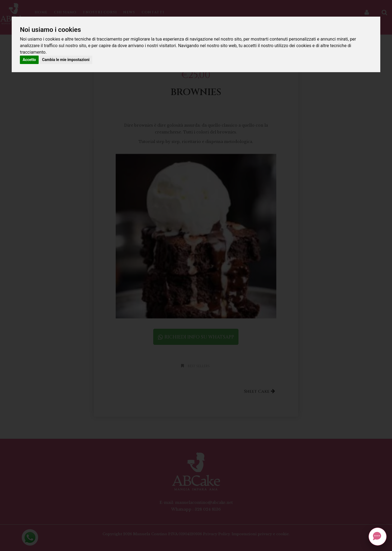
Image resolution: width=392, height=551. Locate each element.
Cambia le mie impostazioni (66, 60)
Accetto (29, 60)
